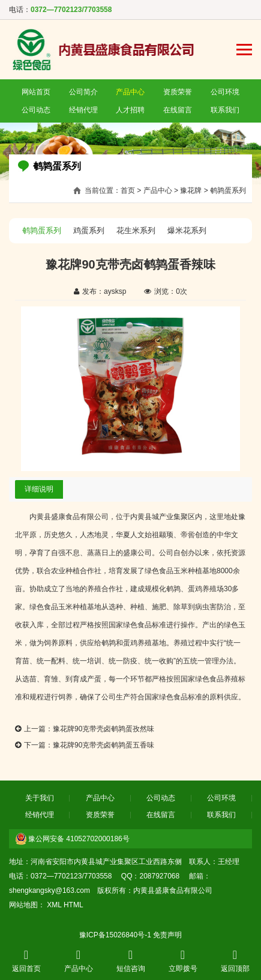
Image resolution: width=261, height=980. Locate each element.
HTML (73, 905)
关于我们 (40, 798)
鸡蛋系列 (89, 230)
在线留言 (178, 110)
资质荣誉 (178, 92)
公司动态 (36, 110)
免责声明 (167, 935)
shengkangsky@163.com (49, 890)
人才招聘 (130, 110)
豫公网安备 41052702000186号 (79, 839)
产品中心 (130, 92)
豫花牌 (191, 190)
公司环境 (225, 92)
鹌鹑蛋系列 (228, 190)
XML (54, 905)
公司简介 (83, 92)
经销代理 (83, 110)
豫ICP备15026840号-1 (115, 935)
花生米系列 (136, 230)
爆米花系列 (187, 230)
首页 (128, 190)
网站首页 (36, 92)
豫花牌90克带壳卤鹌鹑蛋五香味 (103, 745)
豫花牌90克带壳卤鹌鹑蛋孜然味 (103, 729)
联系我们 (225, 110)
